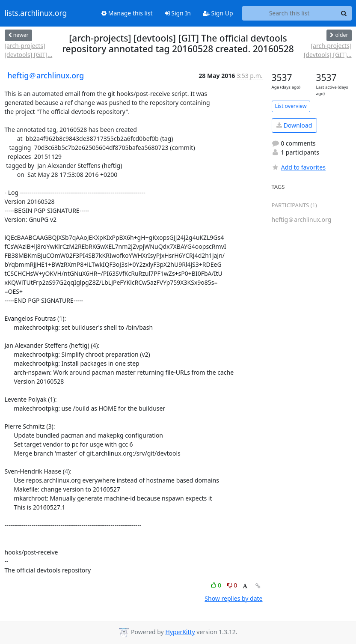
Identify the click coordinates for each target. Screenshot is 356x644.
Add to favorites (299, 167)
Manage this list (127, 13)
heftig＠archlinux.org (46, 75)
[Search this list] (289, 13)
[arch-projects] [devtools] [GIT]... (29, 50)
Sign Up (218, 13)
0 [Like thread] (217, 585)
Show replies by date (233, 598)
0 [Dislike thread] (232, 585)
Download (294, 125)
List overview (291, 106)
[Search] (344, 13)
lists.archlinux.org (36, 13)
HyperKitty (180, 632)
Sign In (178, 13)
